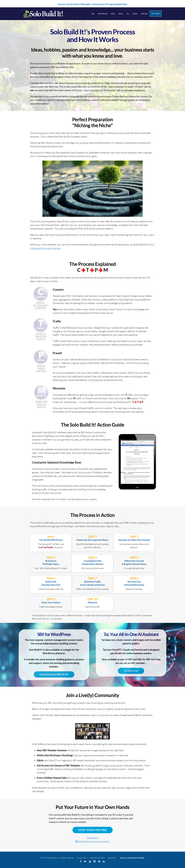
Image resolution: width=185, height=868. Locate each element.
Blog (121, 14)
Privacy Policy (82, 858)
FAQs (113, 14)
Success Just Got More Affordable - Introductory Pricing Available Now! (92, 4)
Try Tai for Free (131, 671)
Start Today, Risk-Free (93, 830)
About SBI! (112, 858)
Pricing (144, 14)
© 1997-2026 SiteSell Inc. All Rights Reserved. (58, 858)
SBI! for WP (103, 14)
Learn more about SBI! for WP (54, 674)
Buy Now (156, 14)
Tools (135, 14)
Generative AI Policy (97, 858)
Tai (128, 14)
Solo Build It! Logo (46, 14)
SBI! (93, 14)
